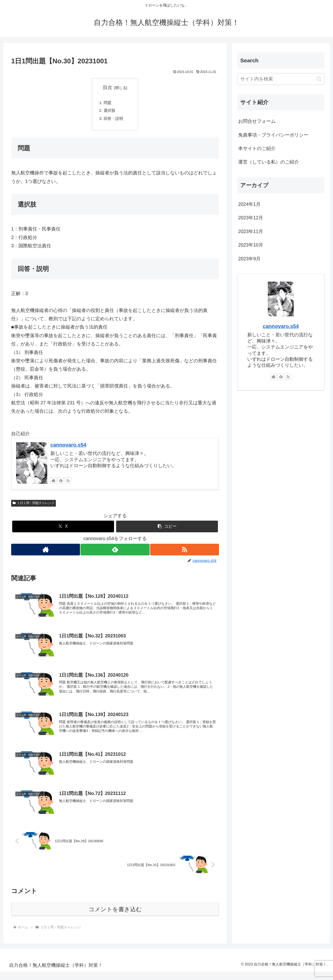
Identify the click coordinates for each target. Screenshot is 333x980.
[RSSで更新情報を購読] (68, 483)
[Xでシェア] (63, 529)
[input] (281, 79)
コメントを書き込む (115, 918)
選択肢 (110, 112)
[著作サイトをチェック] (54, 483)
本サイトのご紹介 (257, 148)
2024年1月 (249, 204)
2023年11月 (251, 232)
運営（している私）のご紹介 (269, 162)
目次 (108, 87)
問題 (108, 103)
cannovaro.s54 (68, 447)
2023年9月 (249, 259)
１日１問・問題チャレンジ (34, 505)
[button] (167, 529)
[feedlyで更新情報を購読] (61, 483)
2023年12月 (251, 218)
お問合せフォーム (257, 121)
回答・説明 (114, 120)
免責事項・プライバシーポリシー (273, 135)
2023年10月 (251, 245)
